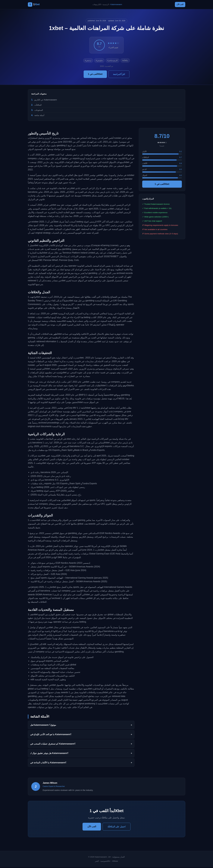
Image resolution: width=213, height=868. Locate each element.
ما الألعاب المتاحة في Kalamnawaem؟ (48, 763)
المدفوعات (39, 111)
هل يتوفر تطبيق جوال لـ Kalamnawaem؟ (49, 754)
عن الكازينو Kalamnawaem (46, 101)
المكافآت (38, 106)
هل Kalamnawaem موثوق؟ (43, 726)
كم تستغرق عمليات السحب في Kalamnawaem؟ (53, 745)
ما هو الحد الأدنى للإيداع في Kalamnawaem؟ (51, 735)
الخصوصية (105, 862)
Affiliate (115, 862)
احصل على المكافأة (117, 827)
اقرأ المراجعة (119, 75)
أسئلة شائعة (39, 116)
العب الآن (179, 5)
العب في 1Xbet (95, 75)
